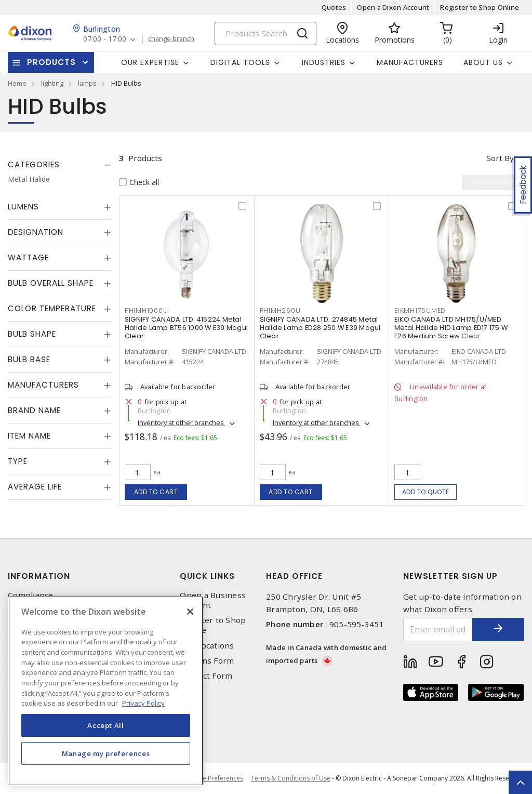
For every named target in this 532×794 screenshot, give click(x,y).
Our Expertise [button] (150, 62)
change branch (171, 39)
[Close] (190, 612)
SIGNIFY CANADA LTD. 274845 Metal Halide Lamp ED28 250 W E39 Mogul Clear (320, 328)
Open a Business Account (213, 600)
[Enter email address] (438, 630)
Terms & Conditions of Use (291, 778)
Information (39, 576)
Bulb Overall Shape (51, 283)
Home (17, 83)
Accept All (106, 725)
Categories (34, 164)
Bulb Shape (32, 334)
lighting (52, 83)
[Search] (265, 34)
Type (18, 461)
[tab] (59, 165)
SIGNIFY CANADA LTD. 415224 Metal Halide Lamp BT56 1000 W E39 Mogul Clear (186, 328)
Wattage (28, 257)
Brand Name (34, 410)
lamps (87, 83)
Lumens (23, 207)
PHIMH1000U (147, 310)
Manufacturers (410, 62)
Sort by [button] (500, 158)
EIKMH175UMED (420, 310)
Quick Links (207, 576)
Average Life (35, 487)
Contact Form (206, 676)
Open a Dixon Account (393, 7)
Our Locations (207, 646)
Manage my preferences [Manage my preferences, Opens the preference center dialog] (106, 753)
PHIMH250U (280, 310)
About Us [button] (483, 62)
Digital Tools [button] (240, 62)
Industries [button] (324, 62)
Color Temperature (52, 308)
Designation (36, 232)
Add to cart (156, 492)
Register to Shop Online (480, 7)
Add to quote (426, 492)
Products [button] (51, 62)
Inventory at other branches (182, 422)
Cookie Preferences (214, 778)
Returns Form (207, 661)
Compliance (31, 595)
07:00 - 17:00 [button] (105, 39)
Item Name (29, 436)
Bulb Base (29, 359)
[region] (106, 691)
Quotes (334, 7)
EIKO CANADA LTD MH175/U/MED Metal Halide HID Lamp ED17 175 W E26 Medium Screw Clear (451, 328)
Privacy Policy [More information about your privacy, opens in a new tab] (143, 703)
